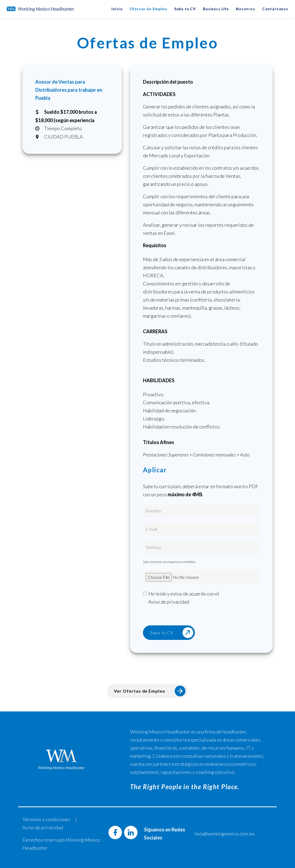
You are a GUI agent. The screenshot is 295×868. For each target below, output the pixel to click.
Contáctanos (275, 9)
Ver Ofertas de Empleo (150, 691)
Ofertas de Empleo (148, 9)
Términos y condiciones (46, 819)
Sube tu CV (185, 9)
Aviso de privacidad (169, 602)
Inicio (117, 9)
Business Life (216, 9)
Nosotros (245, 9)
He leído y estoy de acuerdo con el (184, 598)
